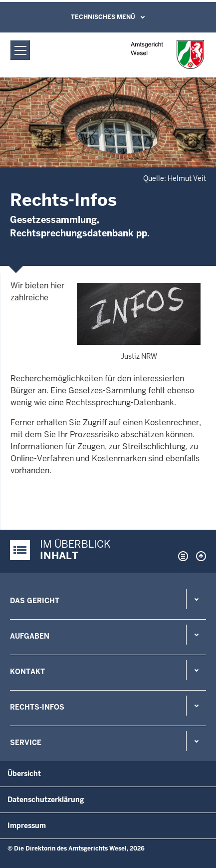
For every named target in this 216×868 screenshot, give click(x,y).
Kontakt (27, 672)
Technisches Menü (103, 17)
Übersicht (24, 774)
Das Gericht (35, 601)
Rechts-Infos (37, 707)
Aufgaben (30, 636)
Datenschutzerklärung (46, 800)
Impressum (27, 826)
